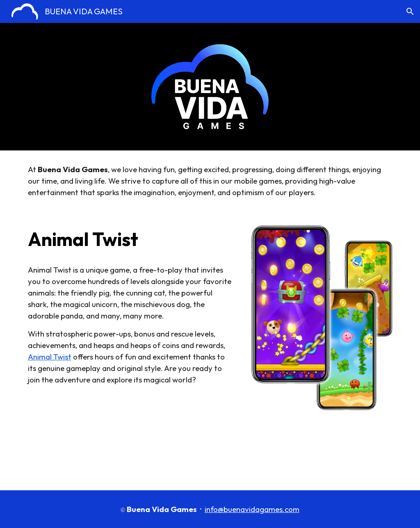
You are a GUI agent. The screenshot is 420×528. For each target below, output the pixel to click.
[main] (210, 181)
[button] (410, 11)
